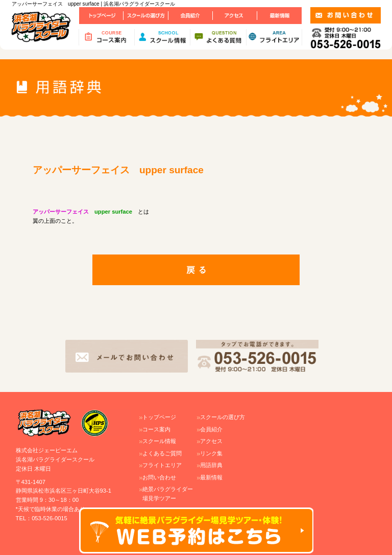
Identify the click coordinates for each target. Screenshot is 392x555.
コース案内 (156, 429)
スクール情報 (159, 441)
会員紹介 (211, 429)
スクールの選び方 (223, 417)
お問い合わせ (159, 477)
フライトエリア (162, 465)
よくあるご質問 (162, 453)
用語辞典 (211, 465)
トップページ (159, 417)
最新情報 (211, 477)
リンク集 (211, 453)
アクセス (211, 441)
